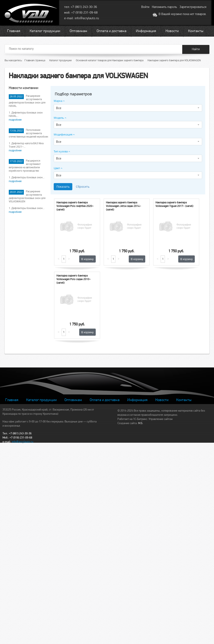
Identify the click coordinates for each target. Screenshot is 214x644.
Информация (146, 31)
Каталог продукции (45, 31)
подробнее (15, 120)
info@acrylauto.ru (87, 18)
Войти (145, 7)
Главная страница (35, 60)
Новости (172, 31)
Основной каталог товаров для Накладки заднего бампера (110, 60)
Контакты (196, 31)
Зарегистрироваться (193, 7)
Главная (14, 31)
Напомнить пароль (164, 7)
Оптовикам (78, 31)
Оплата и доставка (111, 31)
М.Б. (141, 423)
